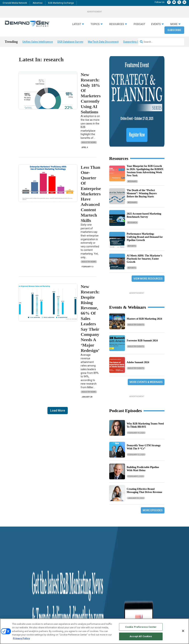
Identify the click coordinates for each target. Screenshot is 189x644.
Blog (7, 599)
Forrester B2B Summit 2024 (142, 297)
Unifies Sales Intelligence (38, 42)
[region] (94, 631)
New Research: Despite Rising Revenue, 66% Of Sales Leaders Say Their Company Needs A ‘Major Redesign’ (90, 318)
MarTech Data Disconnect (103, 42)
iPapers (80, 604)
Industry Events (136, 281)
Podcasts (9, 595)
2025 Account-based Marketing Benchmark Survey (144, 171)
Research (132, 179)
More (174, 24)
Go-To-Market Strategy (51, 586)
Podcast (139, 24)
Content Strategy (49, 576)
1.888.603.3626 (156, 574)
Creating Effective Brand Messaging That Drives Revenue (145, 447)
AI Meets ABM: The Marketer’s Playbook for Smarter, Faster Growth (145, 215)
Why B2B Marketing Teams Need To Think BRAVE (145, 381)
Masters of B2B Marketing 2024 (144, 275)
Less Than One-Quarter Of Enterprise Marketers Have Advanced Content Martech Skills (91, 194)
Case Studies (11, 586)
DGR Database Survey (70, 42)
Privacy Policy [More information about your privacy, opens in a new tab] (21, 638)
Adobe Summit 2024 (138, 318)
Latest (77, 24)
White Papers (83, 599)
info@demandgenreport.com (162, 582)
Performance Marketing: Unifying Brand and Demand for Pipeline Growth (145, 193)
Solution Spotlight (13, 590)
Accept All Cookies (141, 636)
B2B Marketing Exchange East (127, 599)
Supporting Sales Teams (138, 42)
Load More (58, 411)
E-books (80, 595)
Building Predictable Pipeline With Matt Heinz (143, 425)
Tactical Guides (84, 576)
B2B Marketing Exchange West (127, 595)
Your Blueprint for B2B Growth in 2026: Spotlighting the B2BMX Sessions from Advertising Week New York (145, 127)
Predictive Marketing (50, 595)
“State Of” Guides (85, 572)
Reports (132, 202)
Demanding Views (14, 576)
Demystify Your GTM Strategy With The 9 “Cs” (144, 403)
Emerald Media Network (15, 3)
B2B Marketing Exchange (61, 3)
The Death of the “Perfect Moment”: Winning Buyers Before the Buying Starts (142, 149)
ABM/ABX (46, 572)
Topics (95, 24)
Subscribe (174, 30)
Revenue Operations (50, 599)
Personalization (48, 590)
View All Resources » (86, 609)
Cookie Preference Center (141, 627)
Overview (117, 572)
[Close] (183, 631)
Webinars (132, 137)
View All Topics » (49, 609)
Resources (117, 24)
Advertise (38, 3)
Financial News (12, 581)
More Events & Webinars (146, 338)
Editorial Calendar (121, 581)
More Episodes (153, 466)
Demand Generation (50, 581)
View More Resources (148, 234)
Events (156, 24)
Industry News (89, 142)
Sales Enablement (49, 604)
